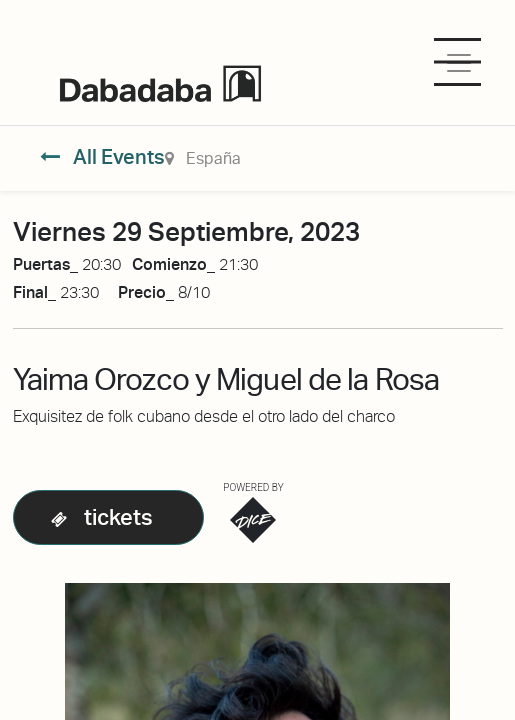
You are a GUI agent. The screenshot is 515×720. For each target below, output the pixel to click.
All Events (102, 157)
